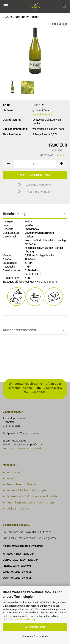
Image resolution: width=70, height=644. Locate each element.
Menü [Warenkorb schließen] (6, 6)
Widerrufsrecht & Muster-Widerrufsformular (32, 496)
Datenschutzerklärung (23, 619)
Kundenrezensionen (19, 330)
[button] (8, 164)
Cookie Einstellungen (18, 509)
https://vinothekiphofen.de (26, 448)
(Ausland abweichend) (43, 115)
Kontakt (11, 478)
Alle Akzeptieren (35, 627)
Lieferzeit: (9, 110)
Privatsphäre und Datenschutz (24, 484)
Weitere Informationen (35, 636)
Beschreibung (14, 214)
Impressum (13, 472)
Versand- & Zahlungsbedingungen (26, 490)
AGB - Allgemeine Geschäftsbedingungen (30, 503)
